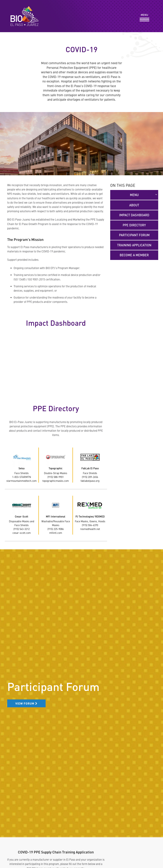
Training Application (134, 245)
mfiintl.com (56, 533)
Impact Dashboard (134, 215)
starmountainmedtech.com (22, 481)
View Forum (26, 703)
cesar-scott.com (22, 533)
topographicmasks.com (56, 481)
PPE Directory (134, 225)
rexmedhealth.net (90, 529)
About (134, 205)
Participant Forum (134, 235)
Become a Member (134, 255)
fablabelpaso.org (90, 481)
